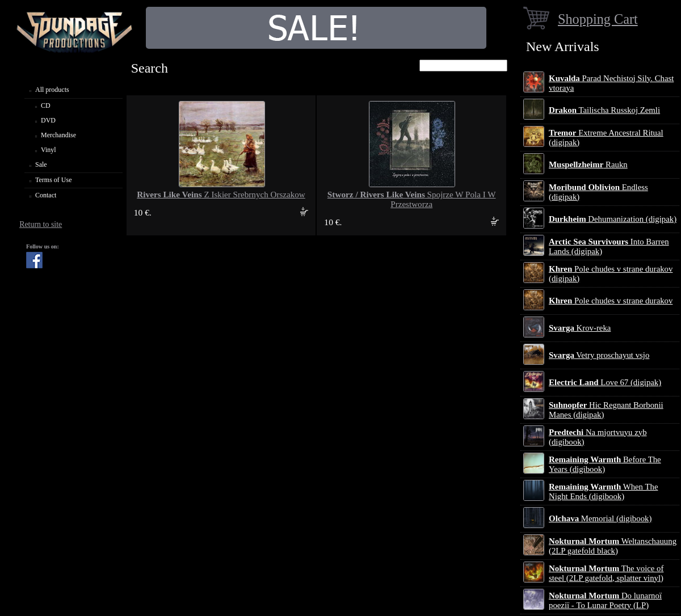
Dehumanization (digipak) (613, 219)
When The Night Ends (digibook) (603, 491)
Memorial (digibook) (600, 518)
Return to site (41, 224)
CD (46, 106)
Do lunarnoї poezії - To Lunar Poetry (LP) (605, 600)
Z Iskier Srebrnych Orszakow (221, 195)
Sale (41, 164)
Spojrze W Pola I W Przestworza (412, 199)
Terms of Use (53, 180)
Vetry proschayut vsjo (599, 355)
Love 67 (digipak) (605, 382)
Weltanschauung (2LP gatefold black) (613, 546)
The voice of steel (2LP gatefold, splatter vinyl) (606, 573)
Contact (46, 195)
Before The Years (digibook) (605, 464)
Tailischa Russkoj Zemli (604, 110)
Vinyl (49, 150)
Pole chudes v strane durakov (611, 301)
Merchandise (58, 135)
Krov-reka (580, 328)
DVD (48, 120)
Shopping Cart (598, 19)
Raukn (588, 164)
